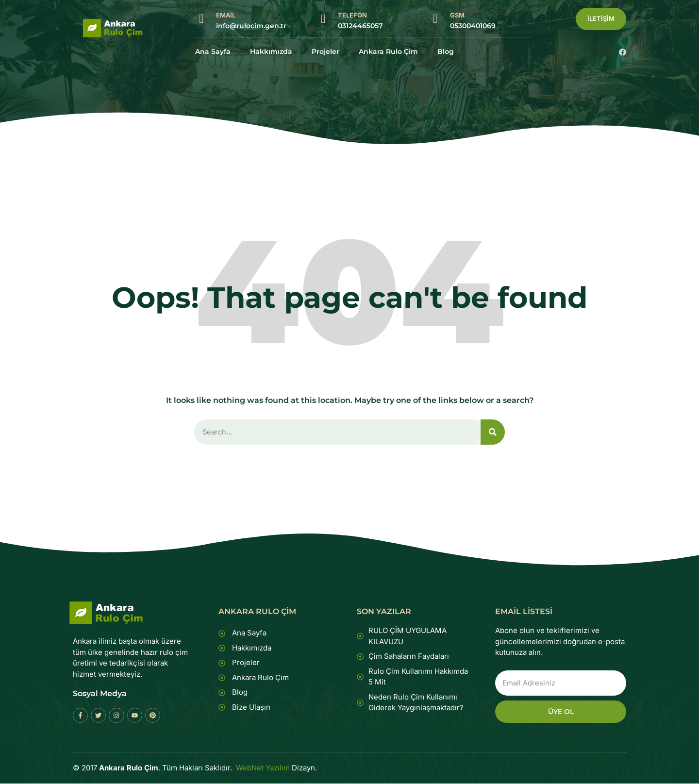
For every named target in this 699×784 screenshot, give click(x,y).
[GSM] (435, 19)
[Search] (493, 432)
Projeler (325, 52)
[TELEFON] (323, 19)
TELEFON (352, 15)
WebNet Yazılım (263, 769)
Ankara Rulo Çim (388, 52)
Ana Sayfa (213, 52)
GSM (457, 15)
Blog (446, 52)
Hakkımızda (271, 52)
